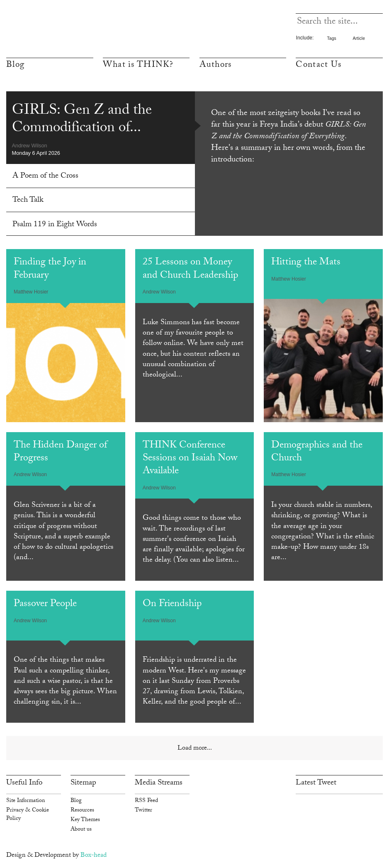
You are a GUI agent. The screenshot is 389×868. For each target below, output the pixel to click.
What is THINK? (138, 66)
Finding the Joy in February (50, 269)
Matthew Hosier (31, 292)
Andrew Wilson (30, 145)
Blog (15, 66)
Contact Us (318, 66)
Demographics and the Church (317, 452)
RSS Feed (146, 801)
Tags (331, 38)
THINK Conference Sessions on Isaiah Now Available (190, 459)
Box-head (94, 856)
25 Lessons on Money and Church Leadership (190, 269)
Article (359, 38)
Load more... (195, 749)
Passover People (45, 605)
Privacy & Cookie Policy (28, 815)
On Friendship (172, 605)
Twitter (143, 811)
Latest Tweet (316, 783)
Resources (82, 811)
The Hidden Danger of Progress (60, 452)
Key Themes (85, 820)
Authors (216, 66)
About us (81, 830)
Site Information (26, 801)
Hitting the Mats (306, 263)
